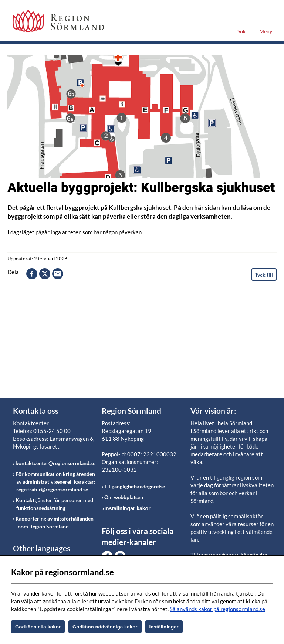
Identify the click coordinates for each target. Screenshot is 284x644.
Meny (266, 31)
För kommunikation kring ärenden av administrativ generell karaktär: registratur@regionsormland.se (55, 482)
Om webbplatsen (124, 497)
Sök (241, 31)
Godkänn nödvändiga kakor (105, 627)
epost (58, 274)
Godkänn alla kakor (38, 627)
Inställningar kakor (127, 508)
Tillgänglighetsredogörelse (135, 486)
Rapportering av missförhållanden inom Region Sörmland (55, 522)
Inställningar (164, 627)
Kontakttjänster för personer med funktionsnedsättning (54, 504)
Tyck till (264, 275)
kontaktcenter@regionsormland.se (55, 463)
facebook (32, 274)
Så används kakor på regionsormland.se (217, 609)
